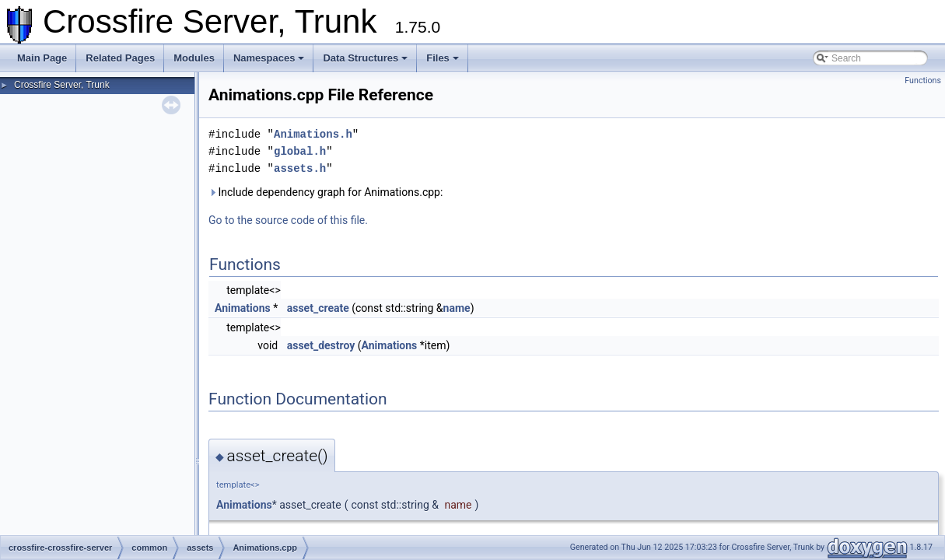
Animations (243, 308)
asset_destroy (321, 345)
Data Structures (365, 58)
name (457, 308)
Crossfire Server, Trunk (62, 85)
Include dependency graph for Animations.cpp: (325, 192)
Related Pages (120, 58)
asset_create (318, 308)
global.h (300, 151)
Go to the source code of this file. (288, 220)
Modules (194, 58)
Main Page (42, 58)
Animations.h (313, 134)
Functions (923, 80)
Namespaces (269, 58)
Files (443, 58)
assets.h (300, 168)
